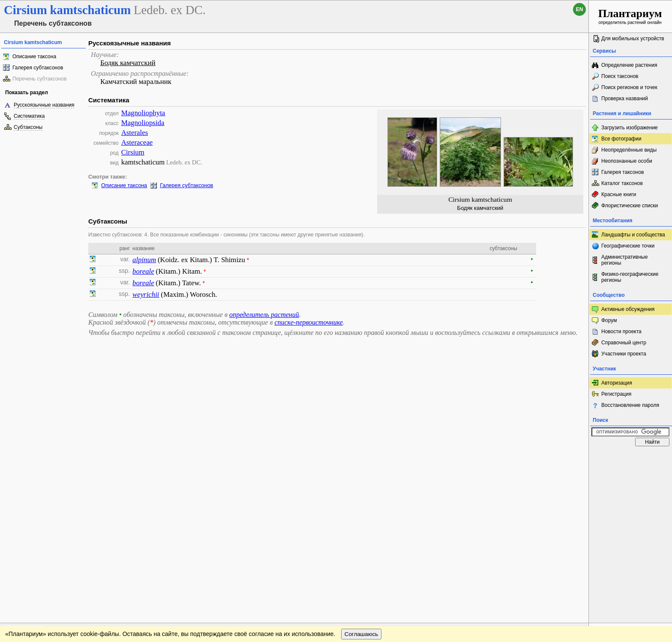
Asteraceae (137, 142)
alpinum (144, 260)
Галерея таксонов (622, 172)
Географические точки (628, 246)
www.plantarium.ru (631, 458)
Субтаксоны (28, 127)
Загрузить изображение (630, 128)
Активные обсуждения (628, 309)
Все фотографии (621, 139)
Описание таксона (34, 57)
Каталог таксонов (622, 183)
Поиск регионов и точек (629, 87)
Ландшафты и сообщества (633, 235)
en (580, 9)
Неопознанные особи (627, 161)
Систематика (29, 116)
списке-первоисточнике (309, 322)
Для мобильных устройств (633, 39)
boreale (143, 271)
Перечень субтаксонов (39, 79)
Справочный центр (624, 343)
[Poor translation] (31, 521)
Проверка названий (625, 99)
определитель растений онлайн (630, 16)
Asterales (135, 133)
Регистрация (616, 394)
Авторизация (617, 383)
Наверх (575, 459)
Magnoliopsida (143, 123)
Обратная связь (65, 459)
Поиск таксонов (620, 76)
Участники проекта (624, 354)
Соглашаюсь (361, 476)
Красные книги (619, 194)
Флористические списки (630, 206)
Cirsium (133, 152)
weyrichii (146, 294)
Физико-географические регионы (630, 277)
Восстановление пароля (630, 405)
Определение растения (629, 65)
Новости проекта (621, 331)
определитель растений (264, 315)
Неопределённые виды (629, 150)
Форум (609, 320)
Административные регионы (624, 260)
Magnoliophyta (143, 113)
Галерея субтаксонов (38, 68)
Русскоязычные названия (44, 105)
